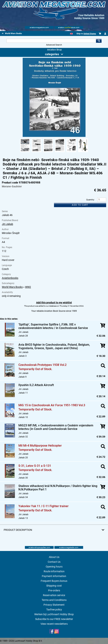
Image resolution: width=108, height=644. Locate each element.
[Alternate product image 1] (25, 152)
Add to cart (80, 205)
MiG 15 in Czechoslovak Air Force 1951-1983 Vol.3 (52, 405)
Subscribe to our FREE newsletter (54, 619)
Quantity (90, 200)
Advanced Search (54, 45)
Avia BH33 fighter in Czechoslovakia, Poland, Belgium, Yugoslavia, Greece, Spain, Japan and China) (54, 346)
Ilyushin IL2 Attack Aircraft (36, 385)
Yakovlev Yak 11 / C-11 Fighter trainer (43, 506)
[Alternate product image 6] (83, 152)
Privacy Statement (54, 605)
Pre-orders (54, 590)
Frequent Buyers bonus (54, 581)
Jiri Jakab (7, 224)
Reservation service (54, 595)
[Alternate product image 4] (60, 152)
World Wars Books (12, 287)
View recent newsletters (54, 624)
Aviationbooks (10, 278)
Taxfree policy (54, 610)
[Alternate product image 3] (48, 152)
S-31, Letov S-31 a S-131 (35, 466)
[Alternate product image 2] (37, 152)
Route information (54, 571)
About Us (54, 557)
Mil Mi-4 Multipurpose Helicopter (40, 446)
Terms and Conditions (54, 600)
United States (90, 34)
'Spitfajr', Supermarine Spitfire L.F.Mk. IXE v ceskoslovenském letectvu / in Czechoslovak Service (53, 326)
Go (99, 41)
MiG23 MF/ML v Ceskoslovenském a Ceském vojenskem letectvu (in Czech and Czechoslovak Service (56, 427)
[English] (71, 34)
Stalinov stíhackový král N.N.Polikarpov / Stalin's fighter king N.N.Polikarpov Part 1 (58, 488)
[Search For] (51, 41)
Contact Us (54, 562)
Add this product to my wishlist (54, 303)
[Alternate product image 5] (71, 152)
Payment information (54, 576)
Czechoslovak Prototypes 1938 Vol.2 (42, 365)
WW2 (28, 287)
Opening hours (54, 567)
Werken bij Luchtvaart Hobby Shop (54, 614)
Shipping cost (54, 586)
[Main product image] (54, 136)
